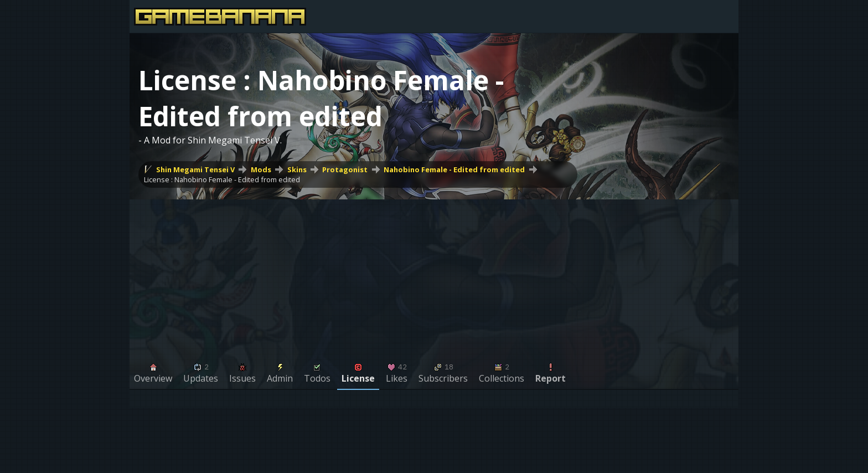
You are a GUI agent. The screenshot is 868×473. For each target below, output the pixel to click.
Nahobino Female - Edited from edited (454, 169)
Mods (261, 169)
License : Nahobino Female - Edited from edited (222, 179)
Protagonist (345, 169)
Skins (297, 169)
